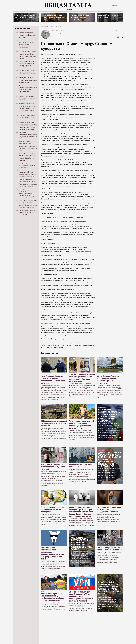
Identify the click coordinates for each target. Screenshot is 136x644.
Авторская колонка (47, 26)
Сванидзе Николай (58, 31)
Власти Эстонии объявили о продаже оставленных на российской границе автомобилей (108, 380)
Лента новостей (23, 28)
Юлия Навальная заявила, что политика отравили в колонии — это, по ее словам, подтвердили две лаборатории (109, 415)
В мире (73, 536)
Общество (102, 450)
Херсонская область (47, 374)
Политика (68, 9)
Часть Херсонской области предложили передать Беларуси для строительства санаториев (53, 380)
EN (116, 5)
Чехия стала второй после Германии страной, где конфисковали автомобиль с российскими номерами (53, 597)
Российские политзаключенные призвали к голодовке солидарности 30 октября (110, 510)
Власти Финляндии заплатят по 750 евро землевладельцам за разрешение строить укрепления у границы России (109, 588)
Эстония (99, 374)
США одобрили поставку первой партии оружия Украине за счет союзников (54, 423)
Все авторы (119, 31)
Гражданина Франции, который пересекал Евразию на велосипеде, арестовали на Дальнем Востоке (82, 425)
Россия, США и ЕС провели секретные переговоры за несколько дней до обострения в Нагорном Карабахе (81, 544)
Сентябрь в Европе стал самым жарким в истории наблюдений (109, 549)
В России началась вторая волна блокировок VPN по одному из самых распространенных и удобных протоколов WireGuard (81, 596)
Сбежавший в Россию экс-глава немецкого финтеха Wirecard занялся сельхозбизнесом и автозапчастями (82, 378)
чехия (43, 591)
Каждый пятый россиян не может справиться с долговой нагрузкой (54, 467)
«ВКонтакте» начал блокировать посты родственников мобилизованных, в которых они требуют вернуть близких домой (53, 553)
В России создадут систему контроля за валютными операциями (52, 510)
